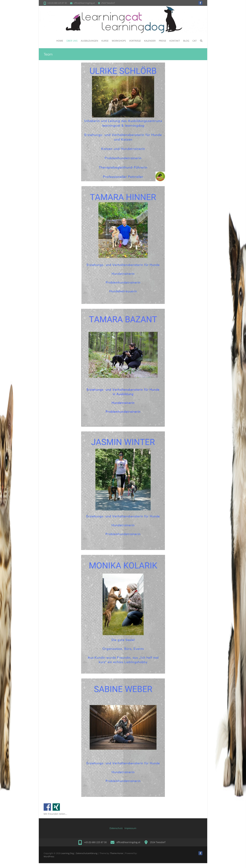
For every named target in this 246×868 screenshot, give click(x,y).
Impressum (130, 828)
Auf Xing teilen (56, 807)
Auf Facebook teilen (47, 807)
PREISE (163, 41)
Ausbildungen (89, 41)
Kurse (105, 41)
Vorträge (135, 41)
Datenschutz (116, 828)
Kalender (150, 41)
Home (60, 41)
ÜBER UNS (72, 41)
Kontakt (175, 41)
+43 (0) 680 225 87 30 (57, 3)
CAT (195, 41)
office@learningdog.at (84, 3)
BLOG (186, 41)
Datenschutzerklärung (87, 853)
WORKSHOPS (119, 41)
